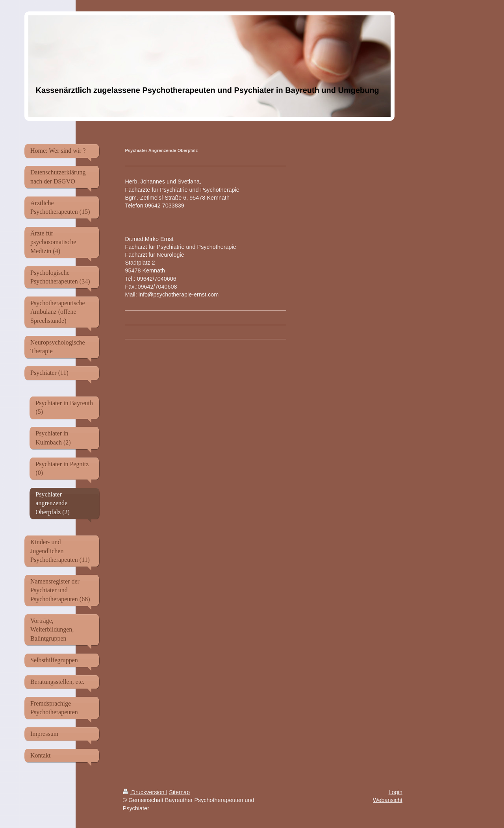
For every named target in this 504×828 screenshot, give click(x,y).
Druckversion (145, 792)
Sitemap (179, 792)
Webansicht (388, 800)
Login (396, 792)
